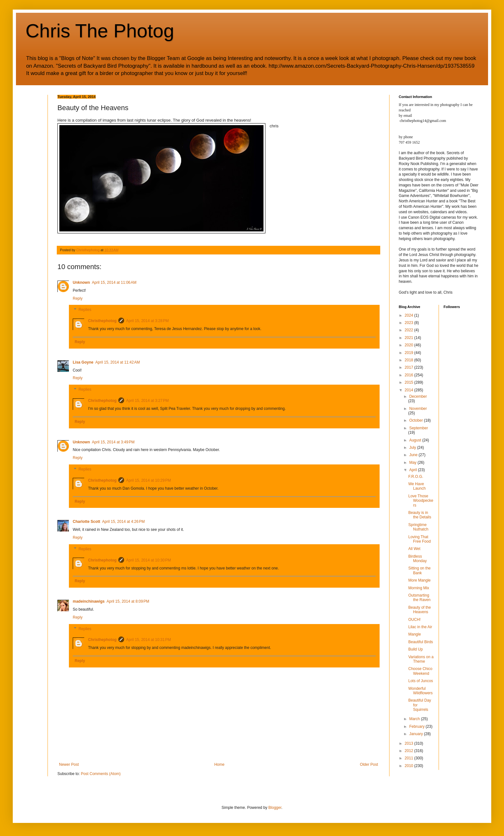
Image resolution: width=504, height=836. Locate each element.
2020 (410, 345)
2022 (410, 330)
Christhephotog (102, 321)
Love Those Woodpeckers (421, 501)
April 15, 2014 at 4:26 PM (123, 522)
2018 (410, 360)
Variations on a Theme (421, 659)
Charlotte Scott (86, 522)
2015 (410, 382)
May (413, 463)
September (419, 428)
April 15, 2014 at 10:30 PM (148, 560)
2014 (410, 390)
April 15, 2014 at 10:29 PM (148, 480)
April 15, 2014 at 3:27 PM (147, 401)
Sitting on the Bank (419, 570)
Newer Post (69, 764)
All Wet (414, 549)
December (418, 396)
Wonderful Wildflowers (420, 691)
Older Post (369, 764)
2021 (410, 338)
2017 (410, 367)
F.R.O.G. (416, 477)
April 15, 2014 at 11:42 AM (118, 362)
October (417, 420)
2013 (410, 743)
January (417, 734)
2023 (410, 323)
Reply (78, 298)
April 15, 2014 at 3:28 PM (147, 321)
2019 (410, 353)
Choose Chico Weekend (420, 671)
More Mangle (419, 580)
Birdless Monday (418, 559)
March (415, 719)
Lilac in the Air (420, 627)
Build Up (415, 649)
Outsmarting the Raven (419, 598)
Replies (85, 310)
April (414, 470)
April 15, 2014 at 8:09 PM (128, 601)
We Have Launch (417, 486)
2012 (410, 751)
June (414, 455)
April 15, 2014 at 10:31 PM (148, 640)
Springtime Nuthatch (418, 527)
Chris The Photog (100, 31)
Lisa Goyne (83, 362)
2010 (410, 766)
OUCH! (415, 620)
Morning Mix (419, 588)
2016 (410, 375)
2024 (410, 315)
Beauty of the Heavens (420, 610)
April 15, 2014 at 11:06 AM (114, 282)
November (418, 409)
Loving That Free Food (419, 539)
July (413, 448)
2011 (410, 758)
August (416, 440)
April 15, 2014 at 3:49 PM (113, 442)
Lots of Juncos (421, 681)
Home (219, 764)
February (417, 727)
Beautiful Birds (421, 642)
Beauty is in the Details (420, 515)
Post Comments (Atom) (101, 774)
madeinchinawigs (89, 601)
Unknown (81, 282)
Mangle (415, 634)
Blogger (275, 808)
